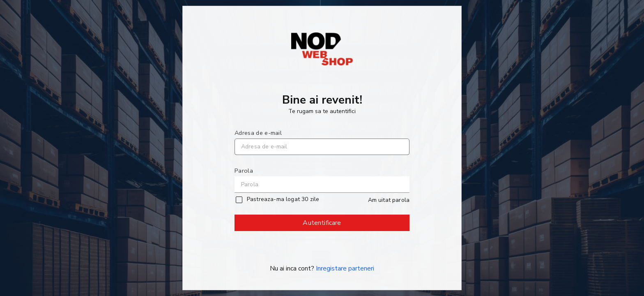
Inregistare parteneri (345, 268)
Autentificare (322, 225)
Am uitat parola (389, 200)
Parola (244, 171)
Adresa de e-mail (258, 133)
